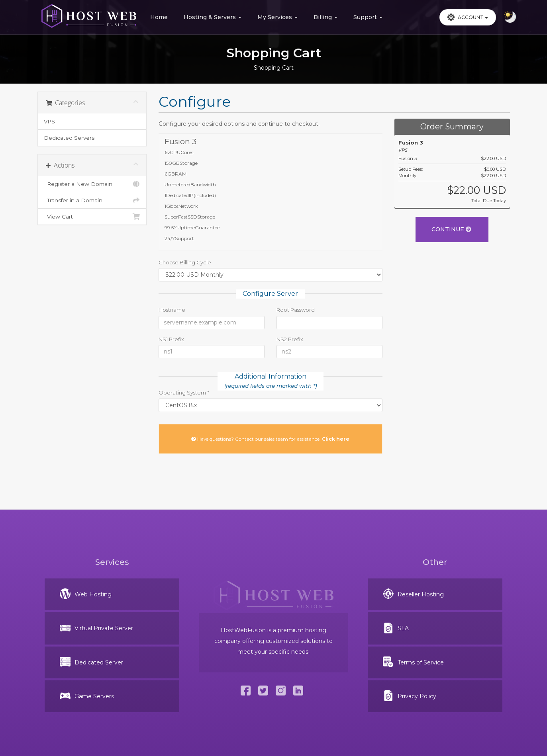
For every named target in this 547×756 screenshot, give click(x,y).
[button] (468, 17)
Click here (336, 439)
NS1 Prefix (171, 339)
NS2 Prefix (290, 339)
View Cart (92, 217)
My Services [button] (277, 17)
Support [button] (368, 17)
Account (468, 17)
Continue (451, 229)
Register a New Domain (92, 184)
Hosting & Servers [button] (213, 17)
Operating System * (184, 393)
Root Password (296, 310)
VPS (49, 121)
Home (159, 17)
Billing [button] (325, 17)
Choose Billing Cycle (185, 262)
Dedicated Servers (69, 138)
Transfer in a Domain (92, 200)
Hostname (172, 310)
